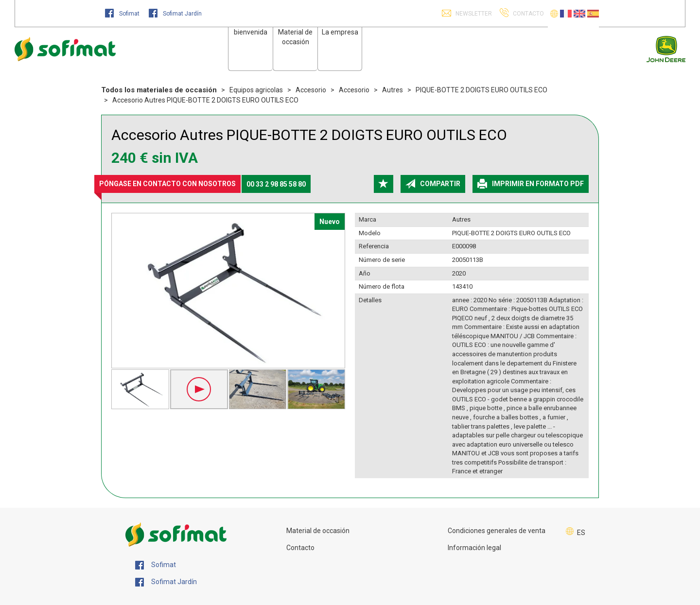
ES (581, 533)
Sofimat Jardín (175, 14)
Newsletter (473, 14)
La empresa (340, 32)
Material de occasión (318, 531)
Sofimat (123, 14)
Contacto (300, 548)
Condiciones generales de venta (497, 531)
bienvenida (251, 32)
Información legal (474, 548)
